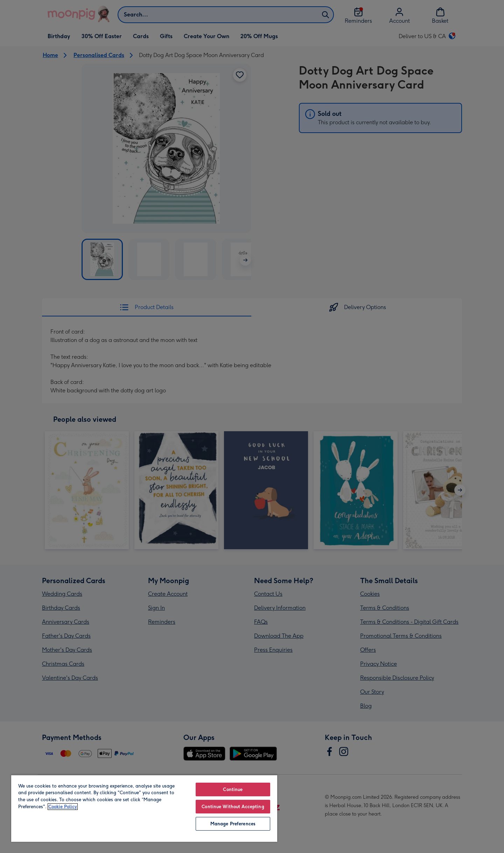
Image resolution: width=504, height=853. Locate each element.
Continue (233, 789)
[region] (144, 808)
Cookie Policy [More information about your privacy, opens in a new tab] (63, 807)
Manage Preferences (233, 824)
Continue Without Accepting (233, 807)
